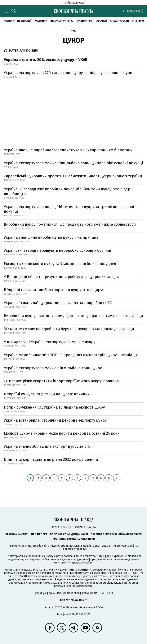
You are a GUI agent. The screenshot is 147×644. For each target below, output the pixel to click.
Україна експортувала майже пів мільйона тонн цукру (53, 368)
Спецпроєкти (119, 21)
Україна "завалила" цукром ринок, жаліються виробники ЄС (58, 303)
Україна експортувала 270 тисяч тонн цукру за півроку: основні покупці (69, 73)
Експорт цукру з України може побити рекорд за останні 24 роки (62, 433)
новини (9, 21)
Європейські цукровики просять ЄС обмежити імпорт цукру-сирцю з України (73, 176)
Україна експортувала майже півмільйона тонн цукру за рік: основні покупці (73, 163)
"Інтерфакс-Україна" (109, 556)
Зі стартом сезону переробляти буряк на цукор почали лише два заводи (69, 329)
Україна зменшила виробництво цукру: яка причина (51, 237)
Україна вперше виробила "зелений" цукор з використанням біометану (68, 150)
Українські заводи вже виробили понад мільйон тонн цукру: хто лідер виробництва (67, 191)
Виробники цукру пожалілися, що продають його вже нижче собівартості (70, 224)
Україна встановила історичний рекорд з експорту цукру (55, 420)
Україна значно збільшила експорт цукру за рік (47, 446)
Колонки (41, 21)
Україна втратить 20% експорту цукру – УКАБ (46, 60)
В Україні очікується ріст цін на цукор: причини (47, 394)
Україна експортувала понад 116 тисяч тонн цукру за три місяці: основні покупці (69, 209)
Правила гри (84, 21)
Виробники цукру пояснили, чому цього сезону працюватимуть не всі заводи (73, 316)
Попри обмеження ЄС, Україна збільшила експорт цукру (54, 407)
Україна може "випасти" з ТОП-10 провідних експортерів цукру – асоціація (71, 355)
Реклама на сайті (17, 534)
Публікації (24, 21)
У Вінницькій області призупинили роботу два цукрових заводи (61, 277)
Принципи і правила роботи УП (74, 539)
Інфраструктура (61, 21)
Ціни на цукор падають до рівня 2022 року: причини (51, 459)
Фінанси (101, 21)
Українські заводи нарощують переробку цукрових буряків (57, 250)
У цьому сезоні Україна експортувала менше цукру (50, 342)
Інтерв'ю (138, 21)
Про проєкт (39, 534)
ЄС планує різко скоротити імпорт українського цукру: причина (61, 381)
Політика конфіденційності (69, 534)
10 (101, 478)
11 (109, 478)
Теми (73, 31)
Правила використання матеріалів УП (116, 534)
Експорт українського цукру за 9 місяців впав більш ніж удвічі (60, 264)
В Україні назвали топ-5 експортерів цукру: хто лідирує (54, 290)
